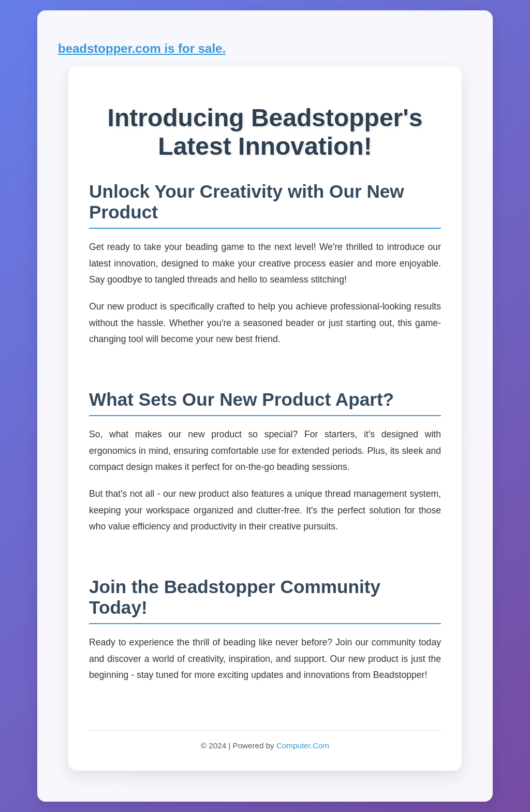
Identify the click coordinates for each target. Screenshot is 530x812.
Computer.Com (303, 745)
